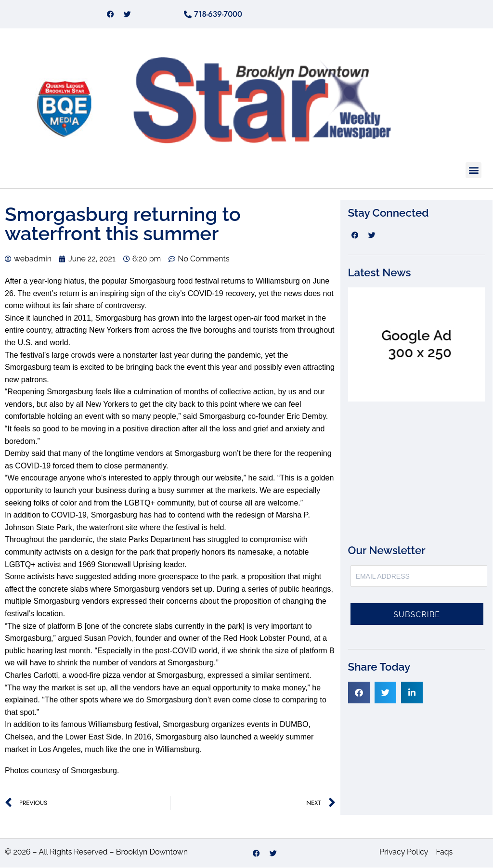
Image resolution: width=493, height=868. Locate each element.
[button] (474, 170)
